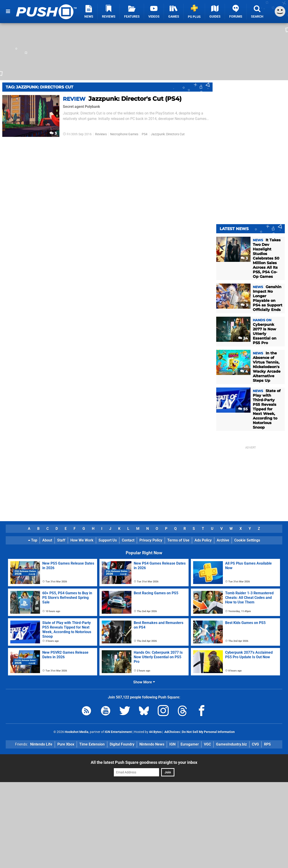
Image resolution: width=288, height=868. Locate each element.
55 (243, 409)
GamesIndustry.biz (231, 744)
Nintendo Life (41, 744)
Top (33, 540)
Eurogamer (190, 744)
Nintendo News (152, 744)
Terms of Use (178, 540)
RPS (267, 744)
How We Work (82, 540)
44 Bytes (155, 732)
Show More (144, 682)
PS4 (145, 134)
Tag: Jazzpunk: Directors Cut (40, 87)
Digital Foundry (122, 744)
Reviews (101, 134)
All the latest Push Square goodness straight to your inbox (144, 762)
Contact (128, 540)
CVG (255, 744)
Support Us (108, 540)
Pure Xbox (66, 744)
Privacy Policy (151, 540)
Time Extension (92, 744)
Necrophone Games (124, 134)
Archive (223, 540)
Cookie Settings (247, 540)
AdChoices (172, 732)
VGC (207, 744)
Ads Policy (203, 540)
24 (243, 338)
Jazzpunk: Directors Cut (168, 134)
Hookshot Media (77, 732)
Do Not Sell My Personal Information (208, 732)
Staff (61, 540)
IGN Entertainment (118, 732)
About (47, 540)
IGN (172, 744)
